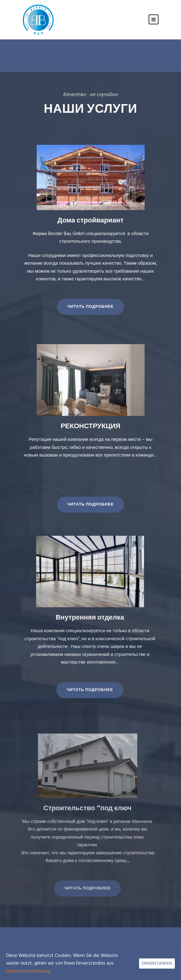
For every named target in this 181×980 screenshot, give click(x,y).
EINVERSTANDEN (157, 964)
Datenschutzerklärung (28, 971)
